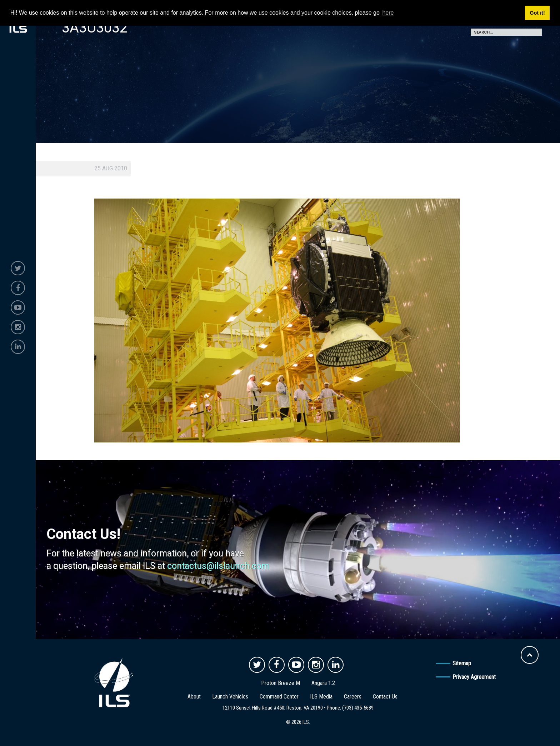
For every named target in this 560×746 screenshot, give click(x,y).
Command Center (279, 697)
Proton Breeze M (281, 683)
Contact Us (385, 697)
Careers (353, 697)
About (194, 697)
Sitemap (462, 663)
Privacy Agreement (474, 677)
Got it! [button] (537, 13)
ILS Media (321, 697)
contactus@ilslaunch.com (218, 566)
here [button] (388, 13)
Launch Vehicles (230, 697)
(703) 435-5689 (358, 708)
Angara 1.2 (323, 683)
